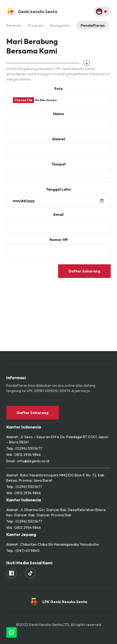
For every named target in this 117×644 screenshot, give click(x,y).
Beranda (14, 25)
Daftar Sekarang (84, 271)
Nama (58, 114)
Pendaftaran (93, 25)
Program (36, 25)
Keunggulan (60, 25)
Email (58, 214)
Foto (59, 89)
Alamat (59, 139)
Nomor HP (59, 240)
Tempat (59, 164)
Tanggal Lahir (58, 189)
